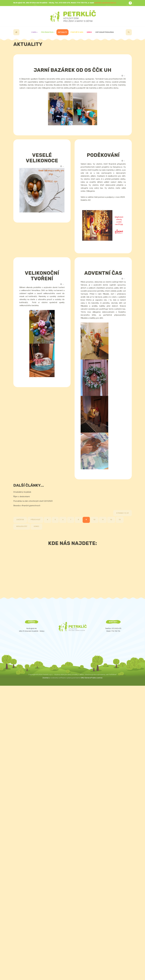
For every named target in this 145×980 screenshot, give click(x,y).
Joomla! (45, 678)
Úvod (16, 32)
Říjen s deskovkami (22, 497)
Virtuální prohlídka (105, 32)
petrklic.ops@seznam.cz (105, 3)
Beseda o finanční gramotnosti (27, 506)
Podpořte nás (77, 32)
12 (111, 520)
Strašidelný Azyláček (22, 492)
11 (103, 520)
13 (120, 520)
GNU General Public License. (92, 678)
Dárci (89, 32)
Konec (36, 526)
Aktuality (62, 32)
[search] (129, 32)
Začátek (20, 520)
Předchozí (35, 520)
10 (94, 520)
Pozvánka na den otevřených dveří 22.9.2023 (33, 501)
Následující (22, 526)
